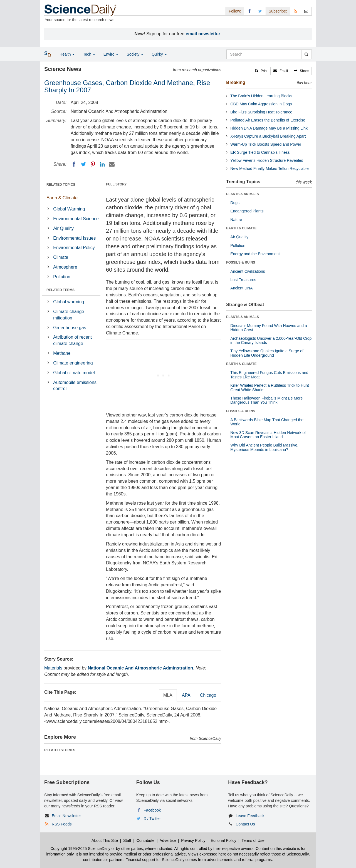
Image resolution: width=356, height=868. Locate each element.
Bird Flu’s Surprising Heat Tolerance (261, 112)
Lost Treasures (243, 280)
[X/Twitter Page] (260, 11)
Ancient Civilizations (248, 271)
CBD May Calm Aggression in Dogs (261, 104)
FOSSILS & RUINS (241, 262)
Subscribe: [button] (278, 11)
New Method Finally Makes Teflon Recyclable (269, 168)
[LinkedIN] (102, 164)
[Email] (112, 164)
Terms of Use (253, 840)
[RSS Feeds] (295, 11)
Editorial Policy (224, 840)
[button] (261, 71)
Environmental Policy (74, 248)
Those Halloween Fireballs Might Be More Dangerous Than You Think (266, 400)
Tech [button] (89, 54)
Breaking (236, 82)
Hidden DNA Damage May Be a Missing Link (269, 128)
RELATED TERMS (60, 290)
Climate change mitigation (69, 315)
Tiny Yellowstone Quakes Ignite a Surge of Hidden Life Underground (267, 353)
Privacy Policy (193, 840)
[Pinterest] (93, 164)
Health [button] (67, 54)
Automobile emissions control (75, 386)
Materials (53, 668)
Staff (127, 840)
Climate (61, 257)
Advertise (168, 840)
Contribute (146, 840)
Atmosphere (65, 267)
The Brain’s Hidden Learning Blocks (261, 96)
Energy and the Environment (255, 254)
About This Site (105, 840)
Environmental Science (76, 219)
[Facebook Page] (249, 11)
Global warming (69, 302)
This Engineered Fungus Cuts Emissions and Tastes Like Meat (269, 375)
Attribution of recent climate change (72, 340)
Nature (236, 220)
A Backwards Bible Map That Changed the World (267, 422)
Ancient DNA (241, 288)
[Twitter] (83, 164)
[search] (306, 54)
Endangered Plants (247, 211)
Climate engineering (73, 363)
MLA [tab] (168, 695)
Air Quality (63, 228)
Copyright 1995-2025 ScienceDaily (80, 849)
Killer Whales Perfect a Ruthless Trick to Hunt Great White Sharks (270, 387)
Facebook (152, 810)
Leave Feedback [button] (250, 816)
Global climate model (74, 373)
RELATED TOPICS (61, 185)
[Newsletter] (306, 11)
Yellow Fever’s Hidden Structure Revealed (267, 160)
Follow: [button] (235, 11)
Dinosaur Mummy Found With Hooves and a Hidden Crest (269, 328)
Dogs (235, 203)
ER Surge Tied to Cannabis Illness (260, 152)
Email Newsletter (66, 816)
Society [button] (135, 54)
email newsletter (203, 34)
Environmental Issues (74, 238)
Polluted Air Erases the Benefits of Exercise (268, 120)
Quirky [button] (159, 54)
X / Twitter (152, 819)
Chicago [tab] (208, 695)
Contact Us (245, 824)
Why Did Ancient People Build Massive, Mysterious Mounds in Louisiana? (264, 447)
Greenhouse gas (70, 328)
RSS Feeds (62, 824)
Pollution (62, 277)
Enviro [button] (111, 54)
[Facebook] (74, 164)
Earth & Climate (62, 198)
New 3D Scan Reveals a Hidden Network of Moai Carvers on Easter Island (268, 435)
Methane (62, 353)
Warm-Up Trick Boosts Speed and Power (266, 144)
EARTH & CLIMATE (241, 228)
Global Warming (69, 209)
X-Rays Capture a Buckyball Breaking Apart (268, 136)
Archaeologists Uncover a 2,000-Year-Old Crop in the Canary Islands (271, 340)
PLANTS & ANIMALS (243, 194)
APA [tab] (186, 695)
